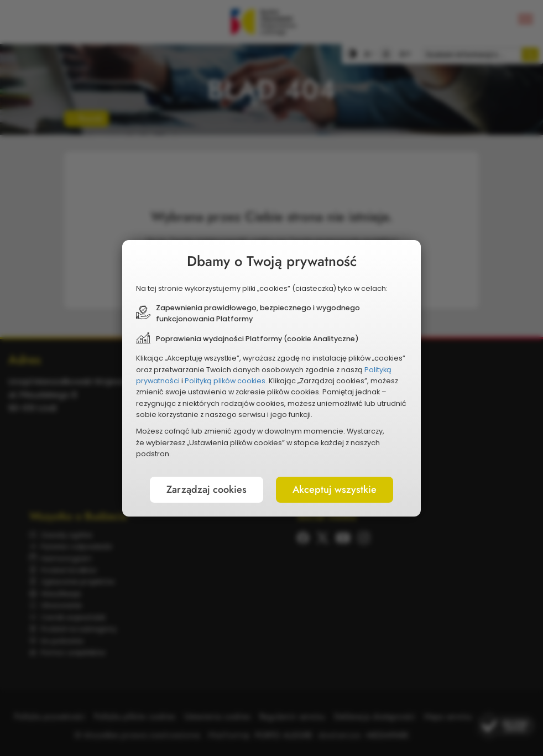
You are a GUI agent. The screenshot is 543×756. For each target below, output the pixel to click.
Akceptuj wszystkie (335, 489)
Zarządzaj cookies (207, 489)
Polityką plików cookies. (226, 381)
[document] (271, 378)
